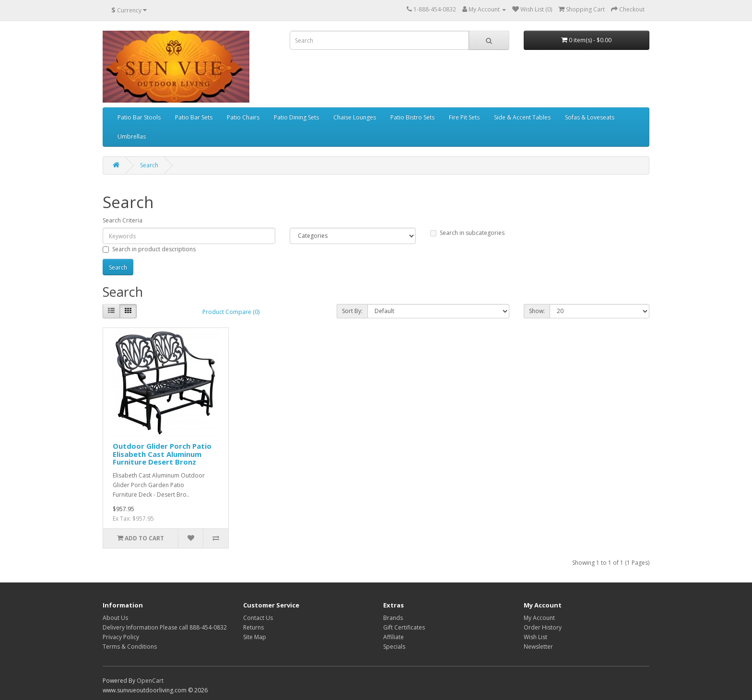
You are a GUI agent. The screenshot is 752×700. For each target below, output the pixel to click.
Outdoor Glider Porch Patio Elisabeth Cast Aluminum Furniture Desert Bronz (162, 454)
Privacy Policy (121, 637)
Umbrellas (132, 136)
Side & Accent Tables (522, 117)
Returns (253, 627)
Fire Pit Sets (464, 117)
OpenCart (150, 681)
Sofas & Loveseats (590, 117)
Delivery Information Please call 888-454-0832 (165, 627)
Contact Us (258, 618)
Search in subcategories (467, 233)
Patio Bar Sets (194, 117)
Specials (394, 647)
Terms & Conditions (130, 647)
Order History (543, 627)
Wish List (535, 637)
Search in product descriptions (149, 249)
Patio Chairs (243, 117)
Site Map (255, 637)
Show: (537, 311)
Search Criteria (123, 220)
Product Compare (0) (231, 312)
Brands (393, 618)
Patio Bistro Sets (412, 117)
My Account (539, 618)
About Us (115, 618)
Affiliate (394, 637)
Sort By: (352, 311)
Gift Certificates (404, 627)
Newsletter (538, 647)
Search (149, 165)
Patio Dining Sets (296, 117)
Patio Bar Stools (139, 117)
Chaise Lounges (355, 117)
